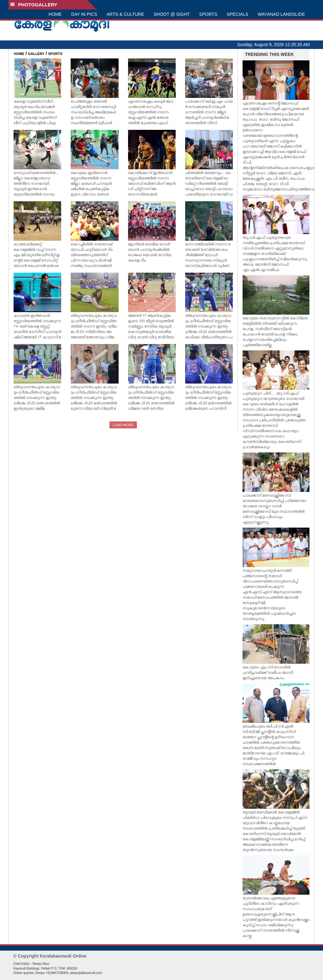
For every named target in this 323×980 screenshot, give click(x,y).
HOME (55, 14)
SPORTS (208, 14)
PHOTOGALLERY (34, 5)
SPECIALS (238, 14)
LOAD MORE (123, 425)
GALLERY (36, 54)
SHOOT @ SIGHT (172, 14)
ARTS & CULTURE (125, 14)
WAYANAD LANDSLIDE (281, 14)
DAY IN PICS (84, 14)
